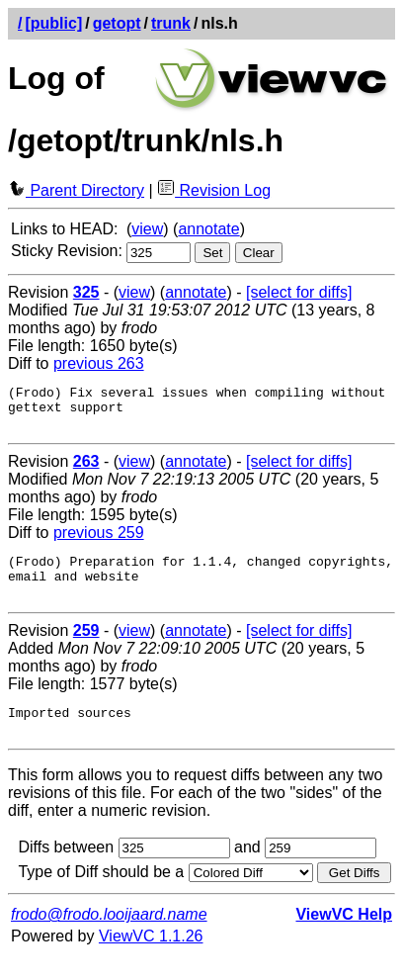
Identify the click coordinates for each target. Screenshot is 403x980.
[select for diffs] (299, 292)
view (147, 229)
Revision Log (214, 190)
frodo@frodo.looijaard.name (109, 938)
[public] (53, 23)
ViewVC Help (344, 938)
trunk (171, 23)
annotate (208, 229)
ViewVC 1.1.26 (151, 960)
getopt (117, 23)
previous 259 (99, 541)
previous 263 (99, 363)
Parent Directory (76, 190)
